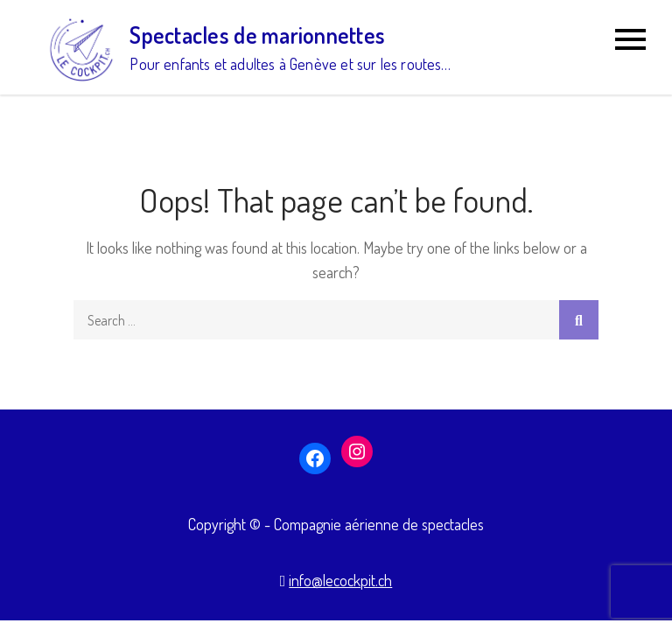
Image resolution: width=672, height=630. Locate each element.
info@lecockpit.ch (340, 580)
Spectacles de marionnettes (257, 35)
